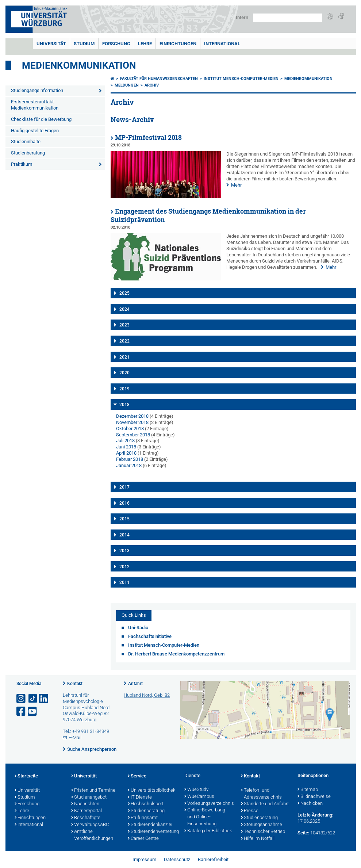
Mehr (236, 185)
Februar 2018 (130, 459)
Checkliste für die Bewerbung (41, 119)
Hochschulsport (146, 804)
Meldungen (127, 85)
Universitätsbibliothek (151, 791)
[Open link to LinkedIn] (44, 699)
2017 (124, 487)
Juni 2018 (126, 447)
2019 (124, 389)
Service (137, 776)
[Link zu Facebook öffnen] (22, 712)
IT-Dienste (140, 798)
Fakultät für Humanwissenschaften (159, 79)
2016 (124, 503)
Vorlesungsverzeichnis (209, 804)
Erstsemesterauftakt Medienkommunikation (35, 105)
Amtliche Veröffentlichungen (92, 835)
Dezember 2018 (132, 416)
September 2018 (133, 435)
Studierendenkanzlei (150, 825)
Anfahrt (135, 684)
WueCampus (199, 797)
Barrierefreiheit (213, 859)
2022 (124, 341)
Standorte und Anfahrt (265, 804)
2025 (124, 293)
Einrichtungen (178, 44)
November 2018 (132, 422)
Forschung (116, 44)
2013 (124, 551)
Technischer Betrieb (263, 832)
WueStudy (196, 790)
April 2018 (126, 453)
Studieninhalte (26, 142)
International (222, 44)
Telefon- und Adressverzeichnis (261, 794)
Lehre (145, 44)
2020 (124, 373)
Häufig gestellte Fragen (35, 131)
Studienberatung (28, 153)
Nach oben (310, 804)
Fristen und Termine (93, 791)
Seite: (303, 833)
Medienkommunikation (79, 65)
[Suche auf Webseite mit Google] (287, 18)
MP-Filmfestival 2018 (148, 137)
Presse (250, 811)
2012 (124, 567)
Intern (242, 17)
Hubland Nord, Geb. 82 (147, 695)
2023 (124, 325)
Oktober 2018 (130, 429)
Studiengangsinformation (37, 90)
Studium (84, 44)
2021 (124, 357)
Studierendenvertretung (152, 832)
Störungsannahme (262, 825)
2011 (124, 582)
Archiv (152, 85)
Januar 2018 (129, 465)
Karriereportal (87, 811)
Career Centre (143, 839)
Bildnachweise (314, 797)
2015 (124, 519)
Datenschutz (177, 859)
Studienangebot (89, 798)
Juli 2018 (125, 441)
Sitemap (308, 790)
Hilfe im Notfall (258, 839)
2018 (124, 405)
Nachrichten (85, 804)
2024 (124, 309)
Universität (51, 44)
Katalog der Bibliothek (208, 831)
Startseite (26, 776)
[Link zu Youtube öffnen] (33, 712)
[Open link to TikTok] (33, 699)
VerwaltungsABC (90, 825)
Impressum (144, 859)
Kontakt (75, 684)
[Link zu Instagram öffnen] (22, 699)
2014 (124, 535)
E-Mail (75, 737)
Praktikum (22, 164)
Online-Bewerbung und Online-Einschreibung (205, 817)
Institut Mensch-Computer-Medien (241, 79)
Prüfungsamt (143, 818)
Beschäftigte (86, 818)
